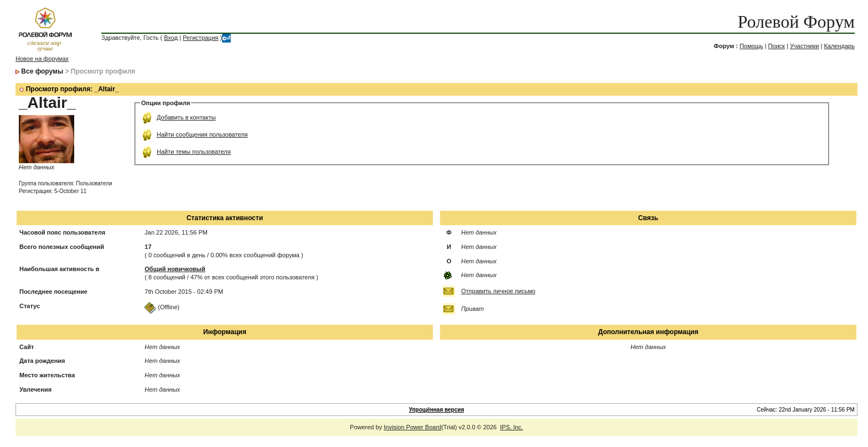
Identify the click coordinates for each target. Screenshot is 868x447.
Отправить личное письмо (498, 291)
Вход (171, 38)
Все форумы (42, 71)
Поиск (776, 46)
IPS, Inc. (512, 427)
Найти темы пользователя (194, 152)
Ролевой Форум (796, 22)
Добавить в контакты (186, 117)
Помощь (751, 46)
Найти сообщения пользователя (202, 134)
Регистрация (200, 38)
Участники (805, 46)
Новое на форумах (42, 59)
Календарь (839, 46)
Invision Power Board (412, 427)
